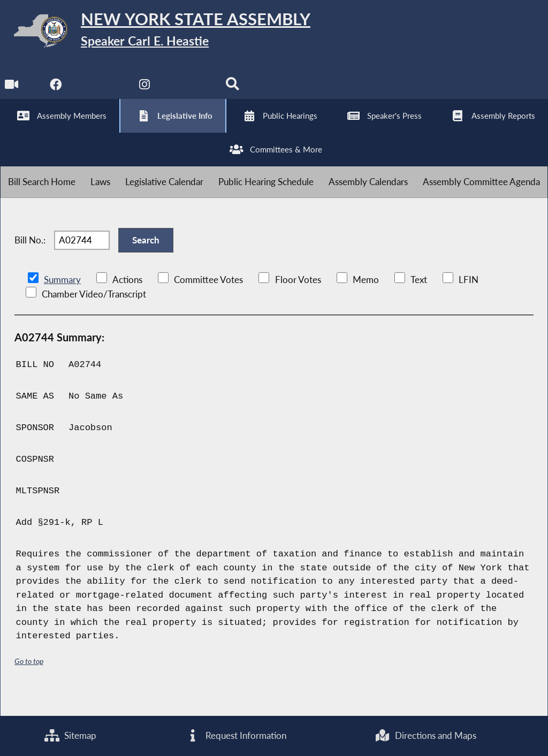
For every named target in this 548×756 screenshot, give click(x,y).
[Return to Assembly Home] (166, 33)
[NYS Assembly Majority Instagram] (146, 92)
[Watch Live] (12, 92)
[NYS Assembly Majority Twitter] (101, 92)
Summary (62, 300)
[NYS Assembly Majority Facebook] (56, 92)
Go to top (29, 681)
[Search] (235, 92)
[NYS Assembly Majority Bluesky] (190, 92)
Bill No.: (30, 258)
